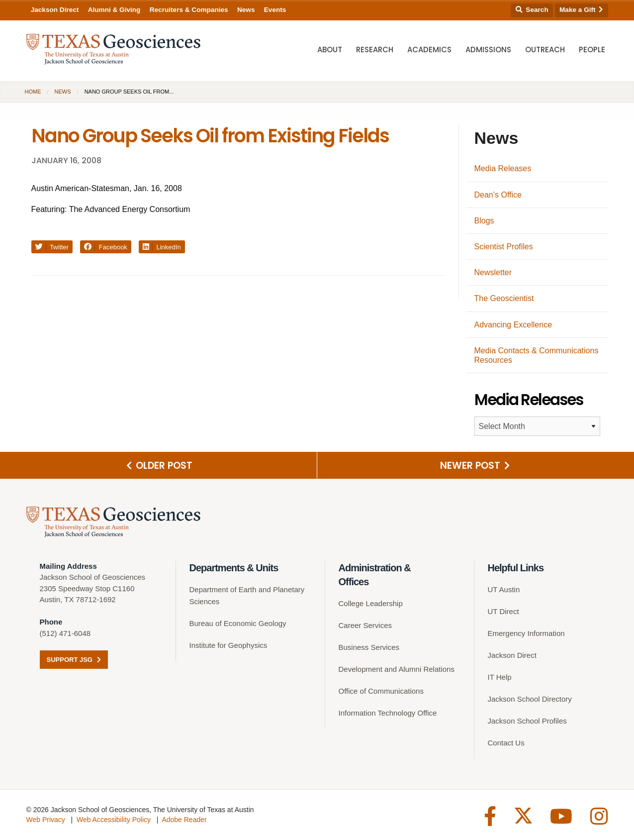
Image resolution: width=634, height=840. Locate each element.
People (592, 50)
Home (33, 92)
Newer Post (475, 466)
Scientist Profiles (504, 247)
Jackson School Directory (530, 700)
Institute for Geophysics (228, 646)
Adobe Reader (184, 821)
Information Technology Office (388, 714)
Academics (429, 50)
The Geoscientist (504, 298)
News (246, 10)
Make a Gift (581, 10)
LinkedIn (162, 247)
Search (532, 10)
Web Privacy (46, 821)
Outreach (545, 50)
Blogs (484, 221)
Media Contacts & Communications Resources (537, 355)
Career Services (365, 626)
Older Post (159, 466)
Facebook (106, 247)
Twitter (52, 247)
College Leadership (371, 604)
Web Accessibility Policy (114, 821)
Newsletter (493, 272)
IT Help (500, 678)
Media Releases (503, 168)
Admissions (488, 50)
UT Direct (503, 612)
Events (275, 10)
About (330, 50)
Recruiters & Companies (189, 10)
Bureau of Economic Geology (238, 624)
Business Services (369, 648)
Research (375, 50)
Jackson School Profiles (527, 722)
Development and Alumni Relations (397, 670)
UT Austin (504, 590)
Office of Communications (381, 692)
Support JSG (74, 661)
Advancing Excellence (513, 325)
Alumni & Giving (114, 10)
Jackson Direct (55, 10)
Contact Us (506, 744)
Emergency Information (526, 634)
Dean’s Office (498, 195)
